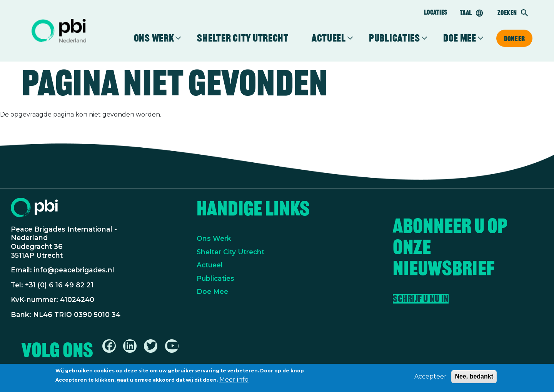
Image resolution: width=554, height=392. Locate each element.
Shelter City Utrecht (243, 38)
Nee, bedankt (474, 378)
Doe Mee (212, 291)
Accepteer (431, 378)
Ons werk (154, 38)
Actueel (329, 38)
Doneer (514, 38)
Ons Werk (214, 238)
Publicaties (395, 38)
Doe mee (460, 38)
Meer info (234, 381)
